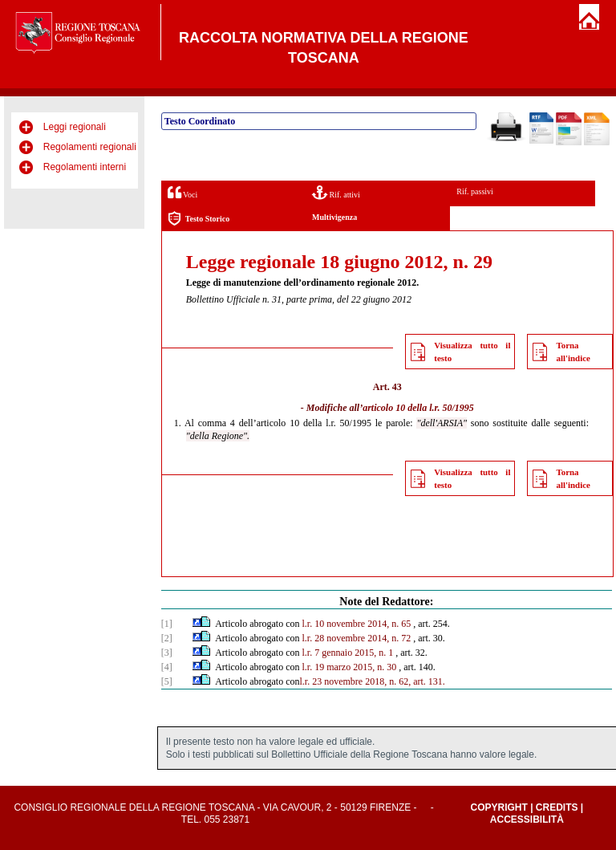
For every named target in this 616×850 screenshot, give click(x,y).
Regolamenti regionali (90, 147)
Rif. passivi (475, 191)
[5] (167, 681)
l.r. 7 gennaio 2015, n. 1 (348, 653)
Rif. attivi (336, 192)
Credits (557, 807)
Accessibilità (527, 819)
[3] (167, 653)
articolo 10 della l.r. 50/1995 (418, 408)
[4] (167, 667)
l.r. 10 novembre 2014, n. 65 (357, 624)
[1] (167, 624)
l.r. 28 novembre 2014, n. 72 (357, 638)
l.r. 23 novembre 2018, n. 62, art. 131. (373, 681)
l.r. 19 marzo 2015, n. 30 (350, 667)
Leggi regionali (75, 127)
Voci (182, 192)
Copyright (498, 807)
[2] (167, 638)
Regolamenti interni (85, 167)
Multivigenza (334, 217)
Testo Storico (199, 219)
